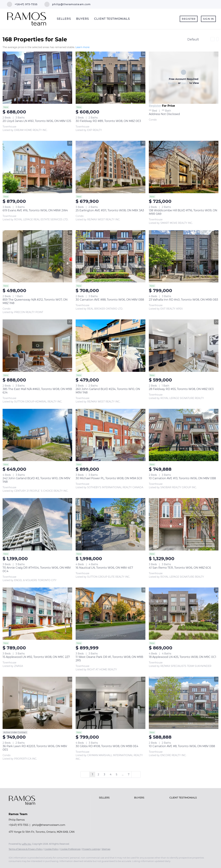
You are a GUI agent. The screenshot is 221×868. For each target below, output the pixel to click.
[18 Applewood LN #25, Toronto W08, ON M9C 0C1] (184, 614)
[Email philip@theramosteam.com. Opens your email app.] (68, 4)
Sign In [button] (208, 19)
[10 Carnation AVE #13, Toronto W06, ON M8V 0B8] (184, 435)
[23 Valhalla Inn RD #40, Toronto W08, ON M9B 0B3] (184, 256)
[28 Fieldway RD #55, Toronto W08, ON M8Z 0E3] (184, 346)
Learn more (82, 47)
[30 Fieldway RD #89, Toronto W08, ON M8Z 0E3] (110, 78)
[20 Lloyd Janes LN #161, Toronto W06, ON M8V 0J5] (37, 78)
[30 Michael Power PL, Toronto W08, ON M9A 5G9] (110, 435)
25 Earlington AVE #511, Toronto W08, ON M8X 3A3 (110, 210)
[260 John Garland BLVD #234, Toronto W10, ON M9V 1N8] (110, 346)
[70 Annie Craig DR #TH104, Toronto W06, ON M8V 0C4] (37, 524)
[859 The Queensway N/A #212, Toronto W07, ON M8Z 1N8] (37, 256)
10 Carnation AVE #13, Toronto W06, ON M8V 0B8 (182, 478)
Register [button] (189, 19)
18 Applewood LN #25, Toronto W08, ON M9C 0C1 (182, 657)
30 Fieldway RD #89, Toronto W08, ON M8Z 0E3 (108, 121)
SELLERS (64, 19)
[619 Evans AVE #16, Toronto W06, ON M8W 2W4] (37, 167)
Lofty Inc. (27, 844)
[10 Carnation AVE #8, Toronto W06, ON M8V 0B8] (184, 703)
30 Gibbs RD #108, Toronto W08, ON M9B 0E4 (107, 746)
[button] (116, 798)
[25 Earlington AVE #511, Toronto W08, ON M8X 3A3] (110, 167)
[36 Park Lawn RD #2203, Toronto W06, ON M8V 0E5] (37, 703)
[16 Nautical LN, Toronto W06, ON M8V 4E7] (110, 524)
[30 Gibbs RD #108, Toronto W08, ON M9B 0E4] (110, 703)
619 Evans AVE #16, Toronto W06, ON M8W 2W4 (35, 210)
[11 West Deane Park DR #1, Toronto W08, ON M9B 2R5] (110, 614)
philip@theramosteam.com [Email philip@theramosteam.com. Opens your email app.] (49, 825)
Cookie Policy (51, 849)
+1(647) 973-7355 (18, 825)
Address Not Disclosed (164, 114)
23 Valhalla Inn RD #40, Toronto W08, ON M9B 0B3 (183, 300)
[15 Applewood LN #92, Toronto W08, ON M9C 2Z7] (37, 614)
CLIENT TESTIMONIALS (112, 19)
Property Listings (91, 849)
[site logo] (25, 808)
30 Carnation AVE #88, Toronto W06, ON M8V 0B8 (110, 300)
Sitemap (106, 849)
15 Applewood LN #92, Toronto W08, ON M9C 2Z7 (36, 657)
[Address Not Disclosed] (184, 78)
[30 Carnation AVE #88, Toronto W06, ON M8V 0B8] (110, 256)
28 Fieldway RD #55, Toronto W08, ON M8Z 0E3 (181, 389)
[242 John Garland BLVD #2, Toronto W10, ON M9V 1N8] (37, 435)
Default (193, 39)
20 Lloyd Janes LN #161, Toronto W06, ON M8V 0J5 (37, 121)
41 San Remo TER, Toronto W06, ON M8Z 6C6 (180, 568)
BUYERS (83, 19)
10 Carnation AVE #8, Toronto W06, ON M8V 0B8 (182, 746)
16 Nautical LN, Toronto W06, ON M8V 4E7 (104, 568)
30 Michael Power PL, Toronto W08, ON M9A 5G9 (109, 478)
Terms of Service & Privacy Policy (26, 849)
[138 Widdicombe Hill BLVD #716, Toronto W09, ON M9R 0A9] (184, 167)
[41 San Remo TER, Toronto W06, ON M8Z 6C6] (184, 524)
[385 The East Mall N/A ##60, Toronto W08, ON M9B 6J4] (37, 346)
